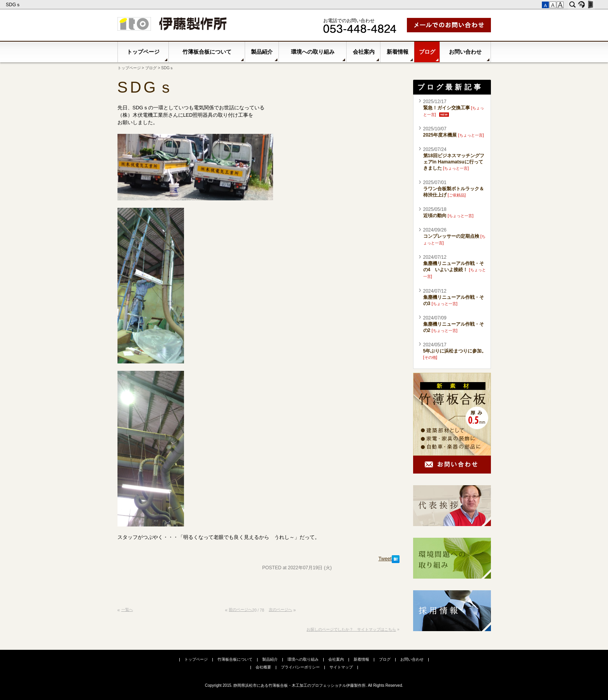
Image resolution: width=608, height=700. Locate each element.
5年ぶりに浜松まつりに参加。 (455, 351)
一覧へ (127, 610)
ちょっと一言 (471, 135)
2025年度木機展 (440, 135)
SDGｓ (14, 5)
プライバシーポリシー (300, 667)
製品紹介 (262, 52)
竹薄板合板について (207, 52)
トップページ (143, 52)
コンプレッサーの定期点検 (451, 236)
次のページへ (280, 610)
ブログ (427, 52)
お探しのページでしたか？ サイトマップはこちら (351, 629)
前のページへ (240, 610)
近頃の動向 (435, 216)
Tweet (385, 559)
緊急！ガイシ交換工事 (447, 108)
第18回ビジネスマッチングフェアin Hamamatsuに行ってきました (454, 162)
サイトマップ (341, 667)
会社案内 (364, 52)
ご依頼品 (457, 195)
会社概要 (263, 667)
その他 (430, 357)
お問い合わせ (465, 52)
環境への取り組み (313, 52)
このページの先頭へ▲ (392, 613)
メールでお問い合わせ (449, 25)
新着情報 (398, 52)
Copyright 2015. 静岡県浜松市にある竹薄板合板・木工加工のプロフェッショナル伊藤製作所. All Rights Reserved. (304, 685)
